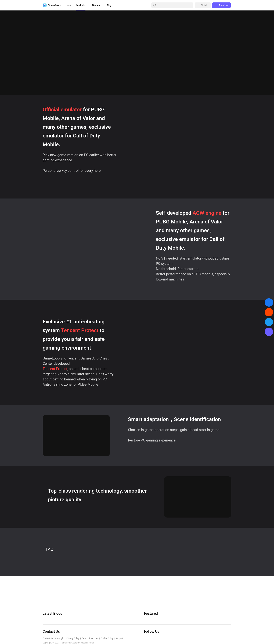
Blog (109, 5)
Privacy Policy (73, 638)
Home (68, 5)
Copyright (60, 638)
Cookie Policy (107, 638)
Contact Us (48, 638)
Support (119, 638)
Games (96, 5)
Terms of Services (90, 638)
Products (81, 5)
